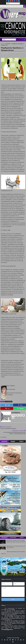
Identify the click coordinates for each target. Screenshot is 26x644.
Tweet (8, 405)
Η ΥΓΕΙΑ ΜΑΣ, (5, 54)
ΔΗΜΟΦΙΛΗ (4, 538)
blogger (13, 441)
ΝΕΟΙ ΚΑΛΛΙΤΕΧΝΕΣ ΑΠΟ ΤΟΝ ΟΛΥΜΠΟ (16, 552)
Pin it (8, 408)
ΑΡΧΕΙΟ (22, 538)
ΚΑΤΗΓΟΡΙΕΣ (13, 538)
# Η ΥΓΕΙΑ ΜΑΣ (9, 402)
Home (2, 44)
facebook (4, 441)
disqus (21, 441)
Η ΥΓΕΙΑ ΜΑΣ (8, 44)
